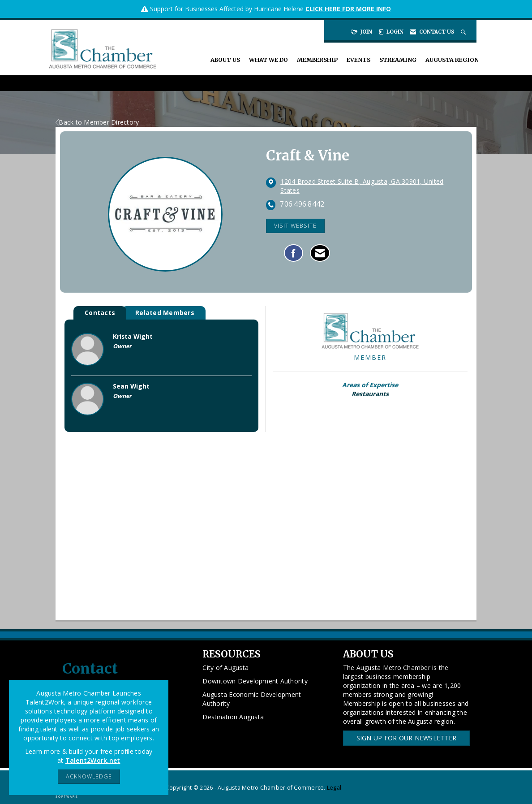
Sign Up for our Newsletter (407, 738)
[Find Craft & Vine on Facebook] (294, 253)
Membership (317, 60)
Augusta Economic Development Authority (252, 699)
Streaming (398, 60)
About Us (225, 60)
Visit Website (295, 226)
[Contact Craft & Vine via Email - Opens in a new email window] (320, 253)
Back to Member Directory (97, 122)
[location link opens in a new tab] (369, 186)
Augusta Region (452, 60)
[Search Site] (464, 32)
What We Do (268, 60)
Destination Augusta (233, 717)
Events (358, 60)
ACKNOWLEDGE (89, 776)
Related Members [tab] (165, 313)
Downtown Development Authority (255, 681)
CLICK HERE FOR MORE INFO (348, 9)
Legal (334, 788)
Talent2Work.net (93, 760)
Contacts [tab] (100, 313)
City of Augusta (225, 668)
